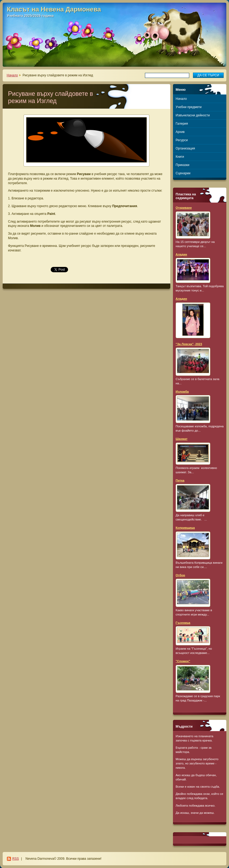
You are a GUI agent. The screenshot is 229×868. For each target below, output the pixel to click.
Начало (12, 75)
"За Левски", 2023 (189, 344)
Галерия (182, 124)
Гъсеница (183, 623)
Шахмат (181, 439)
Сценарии (183, 173)
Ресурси (182, 140)
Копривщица (185, 528)
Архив (180, 132)
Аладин (181, 254)
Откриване (184, 208)
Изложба (182, 392)
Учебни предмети (189, 107)
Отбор (180, 575)
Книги (180, 157)
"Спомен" (183, 661)
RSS (16, 859)
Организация (185, 148)
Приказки (183, 165)
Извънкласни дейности (193, 115)
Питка (180, 480)
